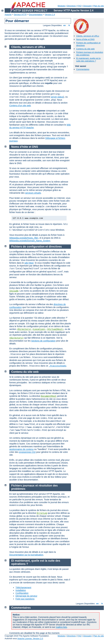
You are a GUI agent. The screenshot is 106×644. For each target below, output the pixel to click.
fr (69, 25)
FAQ (79, 6)
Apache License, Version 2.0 (30, 638)
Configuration (22, 593)
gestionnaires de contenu (21, 449)
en (65, 25)
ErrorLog (42, 513)
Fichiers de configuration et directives (37, 247)
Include (14, 291)
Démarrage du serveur (26, 596)
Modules (61, 6)
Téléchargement (23, 588)
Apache (8, 15)
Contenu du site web (85, 49)
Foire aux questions (25, 599)
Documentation (36, 15)
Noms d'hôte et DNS (85, 39)
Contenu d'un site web (20, 106)
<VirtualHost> (55, 329)
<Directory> (24, 329)
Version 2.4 (50, 15)
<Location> (39, 329)
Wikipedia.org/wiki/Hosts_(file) (24, 238)
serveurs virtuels (33, 193)
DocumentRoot (49, 396)
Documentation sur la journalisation (26, 555)
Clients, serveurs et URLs (88, 36)
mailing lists (61, 627)
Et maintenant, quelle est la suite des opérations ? (88, 60)
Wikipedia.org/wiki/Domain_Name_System (30, 241)
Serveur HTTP (20, 15)
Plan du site (99, 6)
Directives (71, 6)
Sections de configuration (43, 341)
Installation (21, 590)
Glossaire (87, 6)
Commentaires (83, 69)
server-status (57, 97)
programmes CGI (27, 452)
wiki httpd (29, 263)
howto (58, 366)
